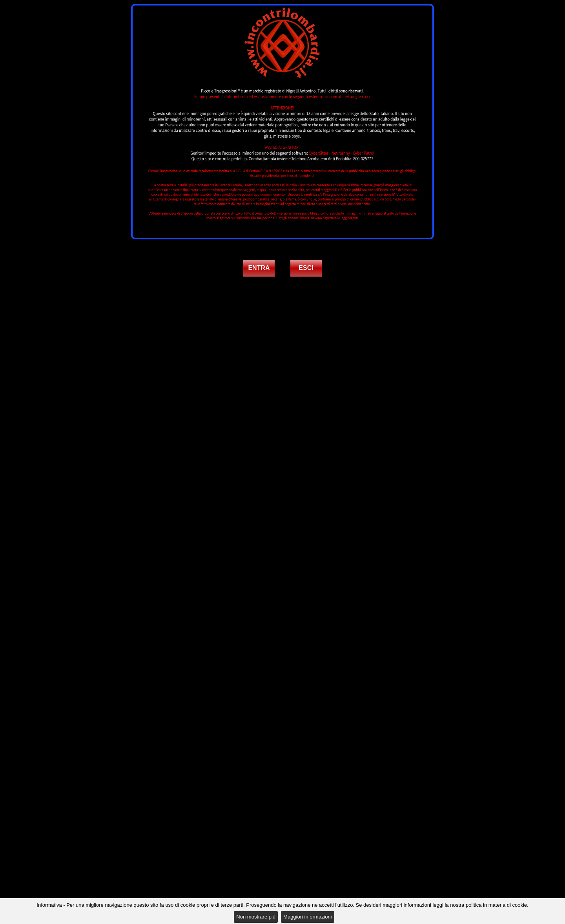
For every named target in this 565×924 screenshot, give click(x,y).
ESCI (306, 268)
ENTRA (259, 268)
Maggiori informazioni (308, 917)
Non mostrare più (256, 917)
